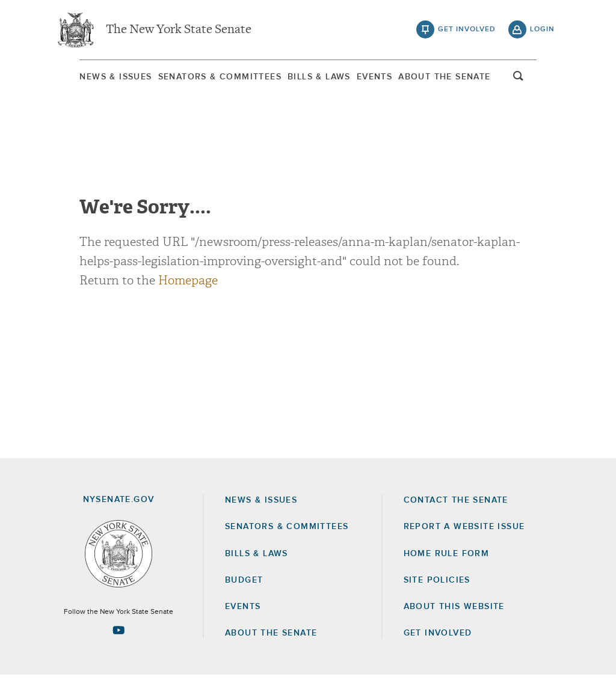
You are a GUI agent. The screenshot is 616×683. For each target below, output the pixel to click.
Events (383, 78)
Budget (244, 588)
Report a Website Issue (464, 534)
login (542, 30)
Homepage (188, 288)
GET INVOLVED (438, 641)
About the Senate (271, 641)
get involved (467, 30)
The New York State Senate (179, 30)
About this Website (454, 614)
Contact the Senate (456, 508)
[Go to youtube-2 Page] (119, 638)
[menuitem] (91, 77)
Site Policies (437, 588)
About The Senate (464, 78)
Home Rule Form (447, 562)
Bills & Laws (317, 78)
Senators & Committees (206, 78)
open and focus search (543, 80)
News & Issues (91, 78)
